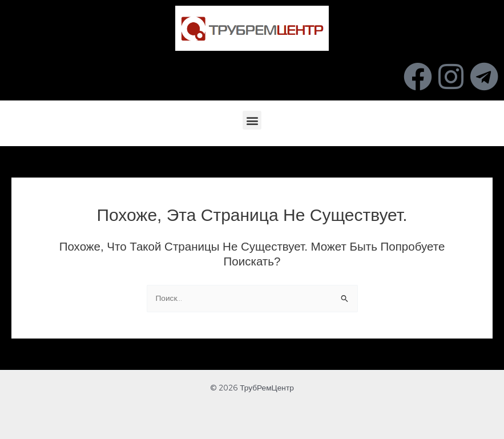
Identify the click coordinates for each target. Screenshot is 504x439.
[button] (252, 120)
